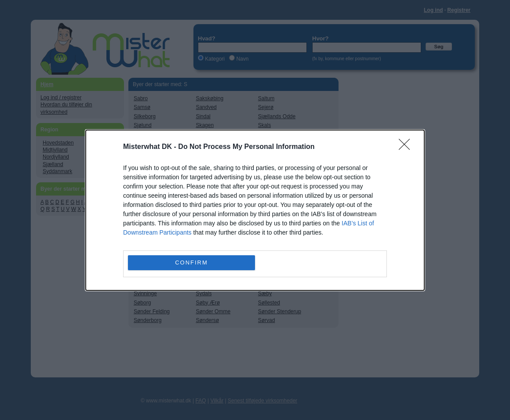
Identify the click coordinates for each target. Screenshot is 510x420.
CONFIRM (191, 262)
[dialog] (255, 210)
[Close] (407, 147)
